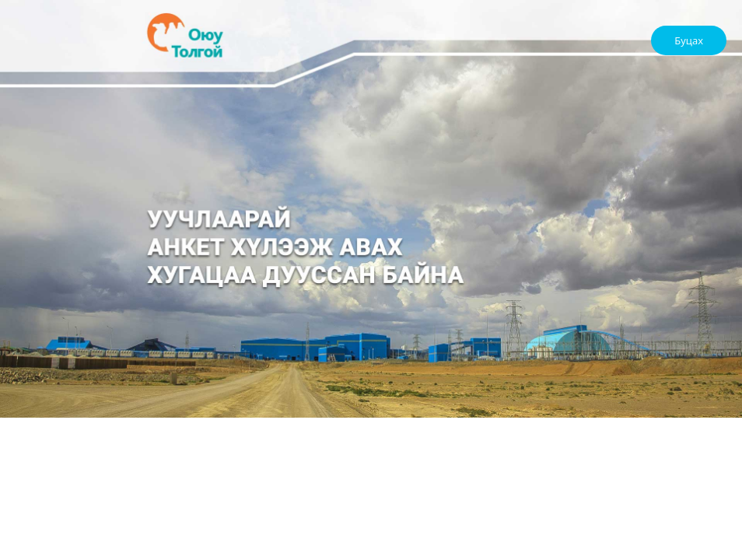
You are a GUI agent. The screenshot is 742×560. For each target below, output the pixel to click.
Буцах (689, 40)
